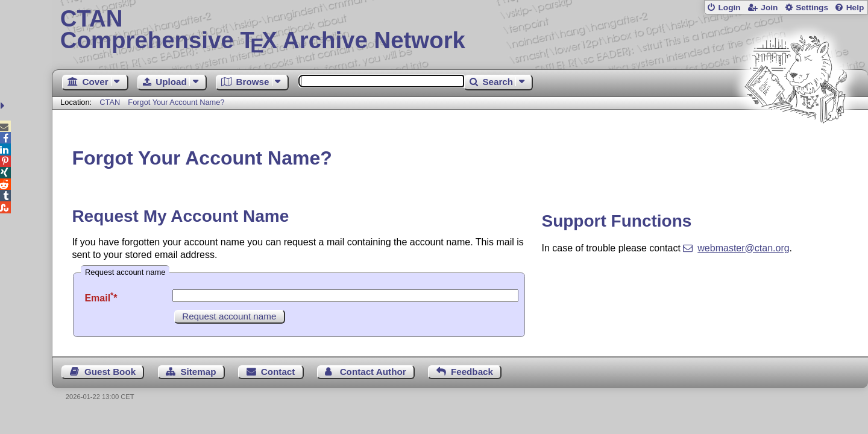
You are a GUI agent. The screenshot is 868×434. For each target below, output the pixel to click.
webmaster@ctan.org (743, 248)
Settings (812, 8)
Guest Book (110, 372)
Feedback (472, 372)
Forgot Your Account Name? (176, 102)
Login (729, 8)
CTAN (110, 102)
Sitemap (198, 372)
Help (855, 8)
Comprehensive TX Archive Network (460, 30)
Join (769, 8)
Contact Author (373, 372)
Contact (278, 372)
